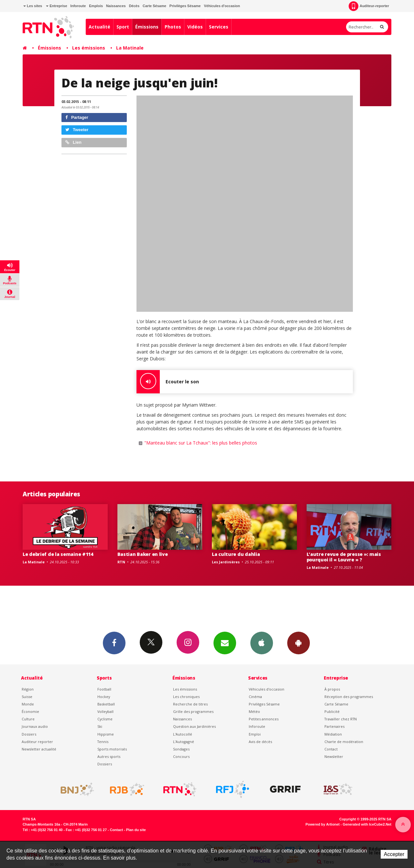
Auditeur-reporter (369, 6)
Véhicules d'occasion (222, 6)
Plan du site (136, 830)
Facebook (114, 643)
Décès (134, 6)
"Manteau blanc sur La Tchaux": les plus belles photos (201, 443)
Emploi (255, 734)
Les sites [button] (33, 6)
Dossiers (29, 734)
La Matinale (130, 48)
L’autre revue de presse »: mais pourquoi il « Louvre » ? (344, 557)
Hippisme (106, 734)
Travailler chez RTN (341, 719)
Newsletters (225, 643)
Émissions (147, 27)
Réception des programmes (349, 697)
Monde (28, 704)
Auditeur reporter (37, 742)
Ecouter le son (168, 382)
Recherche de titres (190, 704)
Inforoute (78, 6)
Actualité (99, 27)
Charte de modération (344, 742)
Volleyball (105, 711)
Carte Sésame (154, 6)
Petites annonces (264, 719)
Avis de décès (260, 742)
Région (28, 689)
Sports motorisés (112, 749)
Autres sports (109, 756)
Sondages (181, 749)
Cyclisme (105, 719)
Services (219, 27)
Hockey (104, 697)
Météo (254, 711)
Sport (123, 27)
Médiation (333, 734)
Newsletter (334, 756)
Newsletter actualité (39, 749)
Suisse (27, 697)
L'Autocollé (183, 734)
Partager (77, 117)
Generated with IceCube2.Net (367, 824)
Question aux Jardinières (194, 726)
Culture (28, 719)
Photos (173, 27)
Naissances (116, 6)
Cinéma (255, 697)
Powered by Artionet (323, 824)
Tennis (103, 742)
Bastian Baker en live (143, 554)
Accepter (394, 854)
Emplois (96, 6)
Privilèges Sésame (185, 6)
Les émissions (89, 48)
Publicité (332, 711)
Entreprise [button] (56, 6)
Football (104, 689)
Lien (73, 142)
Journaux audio (35, 726)
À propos (332, 689)
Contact (331, 749)
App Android (299, 643)
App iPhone (262, 643)
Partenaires (334, 726)
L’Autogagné (184, 742)
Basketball (106, 704)
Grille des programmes (193, 711)
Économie (30, 711)
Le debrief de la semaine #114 (58, 554)
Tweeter (77, 130)
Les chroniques (186, 697)
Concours (181, 756)
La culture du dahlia (236, 554)
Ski (100, 726)
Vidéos (195, 27)
